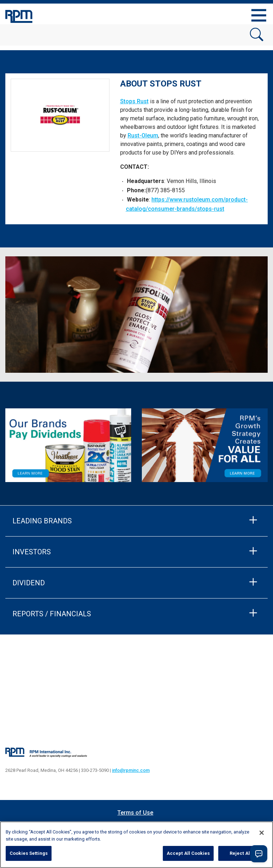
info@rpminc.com (131, 770)
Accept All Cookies (188, 853)
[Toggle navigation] (259, 15)
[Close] (262, 833)
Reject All (240, 853)
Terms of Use (135, 813)
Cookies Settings (29, 853)
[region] (136, 845)
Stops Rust (134, 101)
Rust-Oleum (143, 135)
